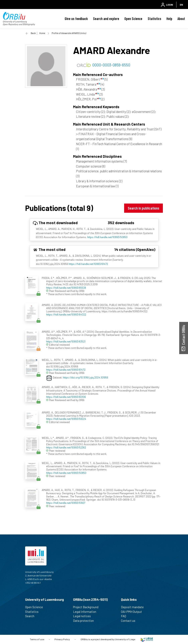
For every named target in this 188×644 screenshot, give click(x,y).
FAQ (125, 616)
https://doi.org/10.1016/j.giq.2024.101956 (86, 377)
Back (33, 33)
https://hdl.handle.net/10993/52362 (66, 447)
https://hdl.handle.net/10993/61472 (88, 264)
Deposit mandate (134, 607)
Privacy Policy (62, 639)
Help (169, 19)
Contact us (130, 621)
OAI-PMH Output (133, 612)
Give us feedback (76, 19)
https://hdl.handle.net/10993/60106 (66, 397)
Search (31, 616)
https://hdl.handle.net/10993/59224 (66, 419)
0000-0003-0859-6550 (111, 65)
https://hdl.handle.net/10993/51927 (66, 503)
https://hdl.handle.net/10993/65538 (66, 288)
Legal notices (84, 616)
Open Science (133, 19)
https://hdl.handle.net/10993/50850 (107, 237)
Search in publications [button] (143, 208)
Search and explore (106, 19)
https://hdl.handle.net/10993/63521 (66, 341)
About (181, 19)
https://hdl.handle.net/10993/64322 (66, 314)
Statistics (154, 19)
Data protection (85, 621)
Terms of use (37, 639)
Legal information (86, 612)
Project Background (87, 607)
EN (181, 5)
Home (42, 33)
